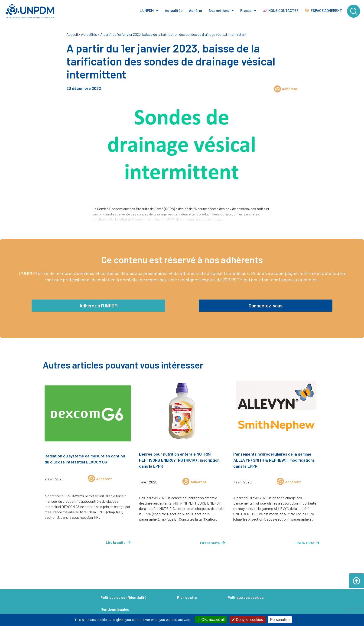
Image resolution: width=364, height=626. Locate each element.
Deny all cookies (247, 620)
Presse (248, 10)
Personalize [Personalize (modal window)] (280, 620)
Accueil (72, 34)
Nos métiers (221, 10)
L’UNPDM (149, 10)
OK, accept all (211, 620)
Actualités (174, 10)
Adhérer (196, 10)
